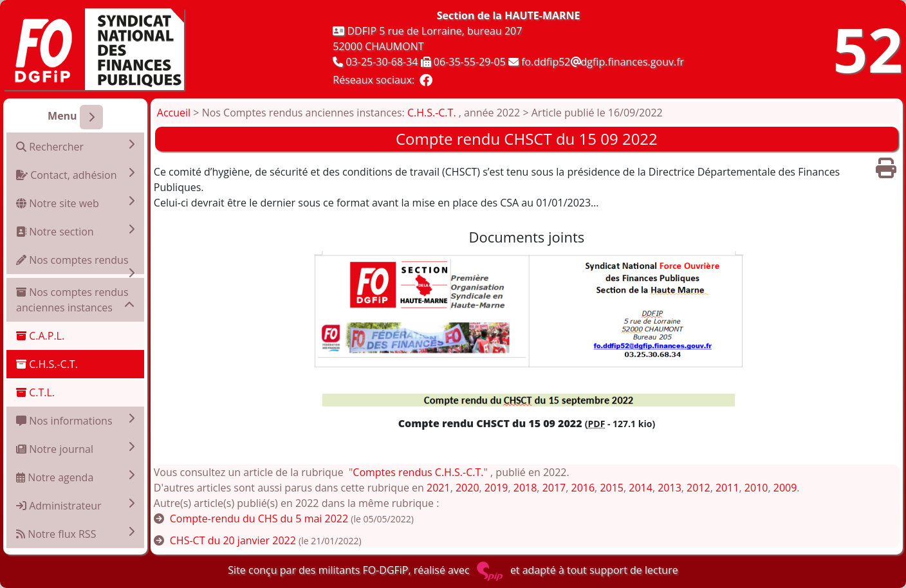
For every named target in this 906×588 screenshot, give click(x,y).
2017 (554, 488)
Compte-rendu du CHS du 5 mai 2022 (259, 519)
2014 (641, 488)
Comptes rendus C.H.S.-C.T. (418, 472)
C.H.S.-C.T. (47, 364)
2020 (467, 488)
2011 (727, 488)
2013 (670, 488)
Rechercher (75, 146)
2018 (525, 488)
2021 (439, 488)
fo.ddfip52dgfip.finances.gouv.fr (603, 62)
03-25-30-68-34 (382, 62)
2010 (756, 488)
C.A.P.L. (40, 336)
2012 (698, 488)
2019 (496, 488)
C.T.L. (35, 392)
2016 (583, 488)
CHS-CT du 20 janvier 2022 (233, 540)
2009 (785, 488)
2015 (612, 488)
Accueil (174, 113)
